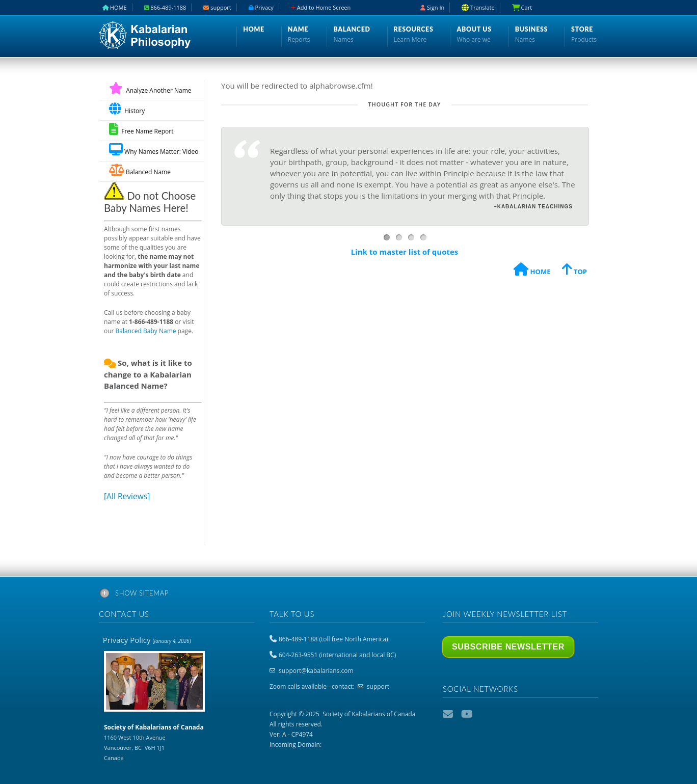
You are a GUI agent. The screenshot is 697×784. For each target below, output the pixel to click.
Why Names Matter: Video (154, 150)
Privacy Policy (147, 640)
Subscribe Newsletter (508, 647)
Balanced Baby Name (146, 331)
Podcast (486, 714)
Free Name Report (141, 129)
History (127, 109)
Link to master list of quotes (405, 252)
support (378, 686)
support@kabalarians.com (316, 671)
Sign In (432, 7)
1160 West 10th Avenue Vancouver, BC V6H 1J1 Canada (154, 742)
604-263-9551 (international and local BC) (337, 655)
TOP (574, 271)
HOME (532, 271)
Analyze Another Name (150, 90)
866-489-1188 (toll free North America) (333, 639)
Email (449, 714)
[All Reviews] (127, 496)
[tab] (349, 595)
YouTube (467, 714)
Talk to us (292, 614)
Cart (522, 7)
